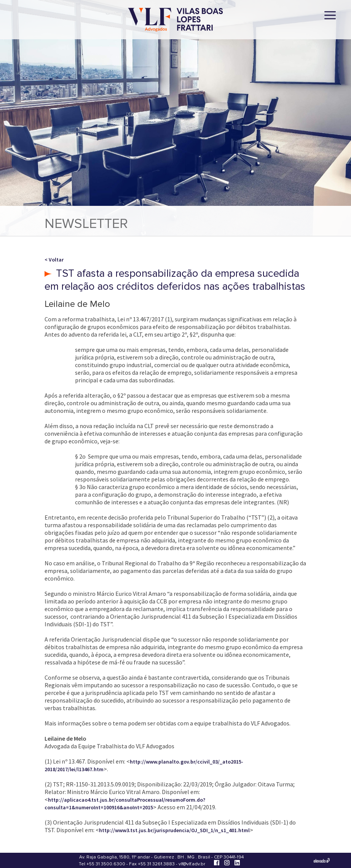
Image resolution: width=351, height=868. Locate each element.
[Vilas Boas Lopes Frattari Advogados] (175, 20)
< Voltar (54, 260)
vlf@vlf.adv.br (192, 864)
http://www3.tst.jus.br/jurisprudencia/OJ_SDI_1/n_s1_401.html (174, 830)
